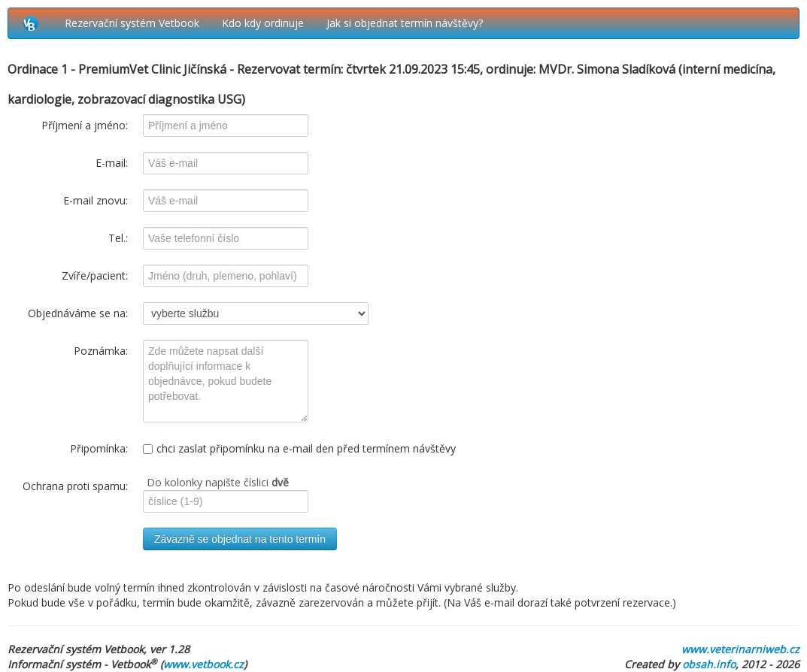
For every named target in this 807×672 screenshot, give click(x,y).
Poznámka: (101, 351)
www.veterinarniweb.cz (740, 649)
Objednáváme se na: (78, 313)
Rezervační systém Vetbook (132, 23)
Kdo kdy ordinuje (263, 23)
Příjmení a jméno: (85, 125)
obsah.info (709, 664)
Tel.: (118, 238)
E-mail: (112, 163)
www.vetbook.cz (203, 664)
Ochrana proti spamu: (75, 486)
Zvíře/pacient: (95, 275)
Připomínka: (99, 448)
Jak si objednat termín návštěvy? (405, 23)
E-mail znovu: (96, 200)
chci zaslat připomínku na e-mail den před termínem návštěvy (299, 448)
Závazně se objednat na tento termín (240, 539)
